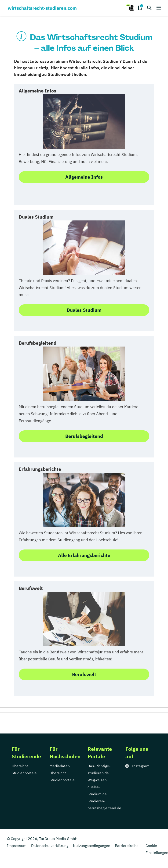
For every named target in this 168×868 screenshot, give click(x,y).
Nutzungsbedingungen (92, 846)
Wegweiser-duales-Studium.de (97, 787)
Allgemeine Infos (84, 177)
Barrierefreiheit (128, 846)
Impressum (17, 846)
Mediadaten (60, 766)
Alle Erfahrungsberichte (84, 555)
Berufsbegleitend (84, 436)
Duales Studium (84, 310)
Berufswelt (84, 674)
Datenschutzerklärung (50, 846)
